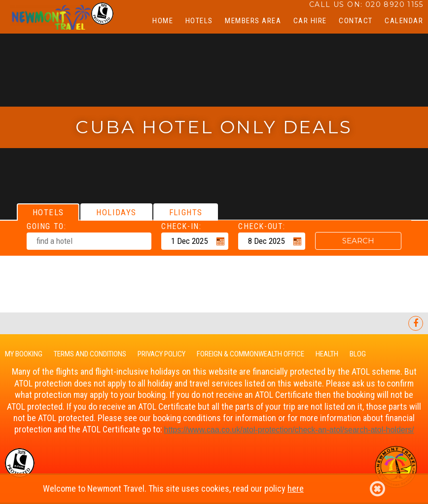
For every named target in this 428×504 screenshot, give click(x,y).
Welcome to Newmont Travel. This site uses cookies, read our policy (214, 489)
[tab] (48, 212)
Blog (358, 354)
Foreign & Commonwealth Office (250, 354)
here (296, 488)
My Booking (24, 354)
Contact (356, 21)
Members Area (253, 21)
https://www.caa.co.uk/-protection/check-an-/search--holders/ (289, 430)
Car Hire (310, 21)
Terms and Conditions (90, 354)
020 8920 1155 (394, 4)
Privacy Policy (161, 354)
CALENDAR (404, 21)
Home (163, 21)
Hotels (199, 21)
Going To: (46, 226)
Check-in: (181, 226)
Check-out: (262, 226)
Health (327, 354)
